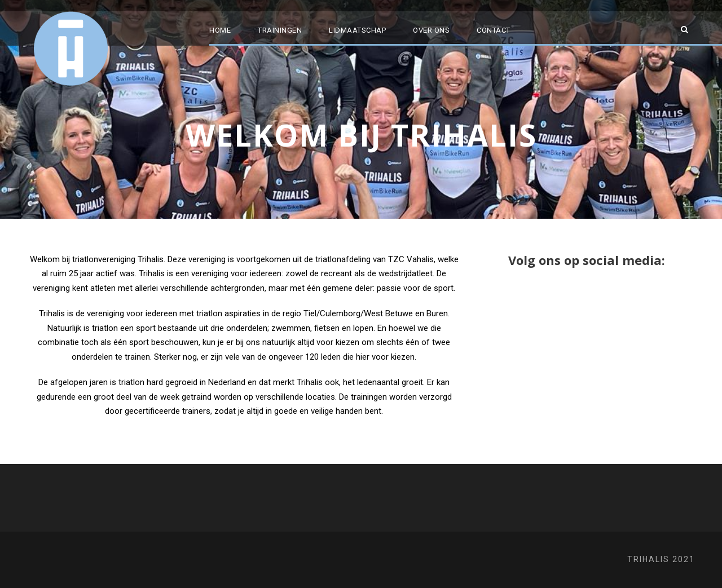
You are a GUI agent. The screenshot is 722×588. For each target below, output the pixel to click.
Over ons (431, 30)
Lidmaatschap (357, 30)
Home (220, 30)
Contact (494, 30)
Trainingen (280, 30)
